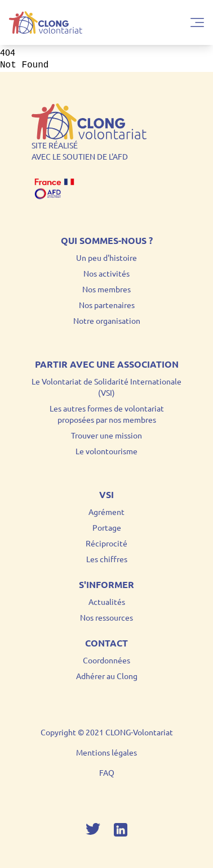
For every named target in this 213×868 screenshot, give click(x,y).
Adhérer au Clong (107, 676)
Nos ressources (106, 617)
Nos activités (106, 273)
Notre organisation (107, 320)
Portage (107, 527)
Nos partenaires (107, 305)
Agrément (106, 512)
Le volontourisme (106, 451)
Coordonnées (106, 660)
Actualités (107, 602)
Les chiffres (107, 559)
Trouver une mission (106, 435)
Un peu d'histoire (106, 257)
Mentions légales (106, 752)
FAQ (107, 772)
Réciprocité (106, 543)
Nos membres (106, 289)
